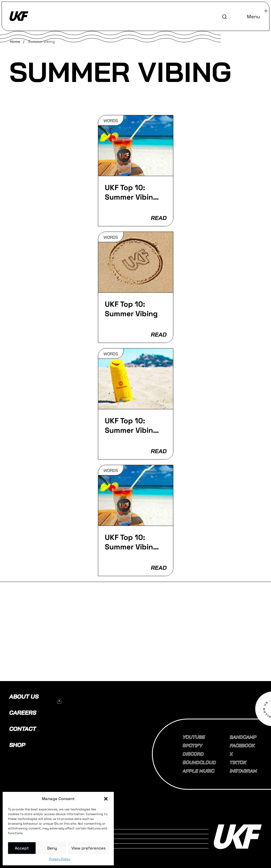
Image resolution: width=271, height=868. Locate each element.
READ (158, 218)
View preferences (89, 848)
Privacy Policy (60, 859)
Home (15, 42)
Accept (22, 848)
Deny (52, 848)
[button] (106, 799)
